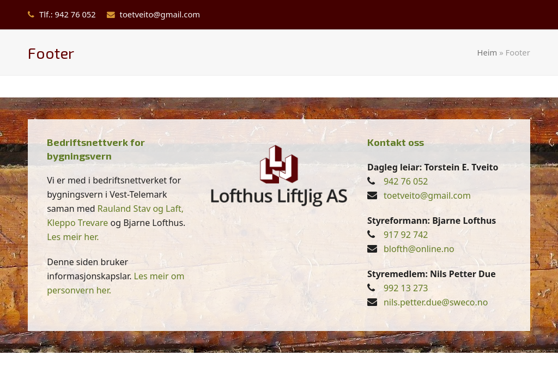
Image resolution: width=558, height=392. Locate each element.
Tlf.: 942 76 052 (68, 14)
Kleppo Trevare (77, 223)
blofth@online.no (419, 249)
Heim (487, 52)
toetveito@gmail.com (160, 14)
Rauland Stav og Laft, (141, 209)
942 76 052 (406, 181)
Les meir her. (73, 237)
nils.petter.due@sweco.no (436, 302)
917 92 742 (406, 235)
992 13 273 (406, 288)
